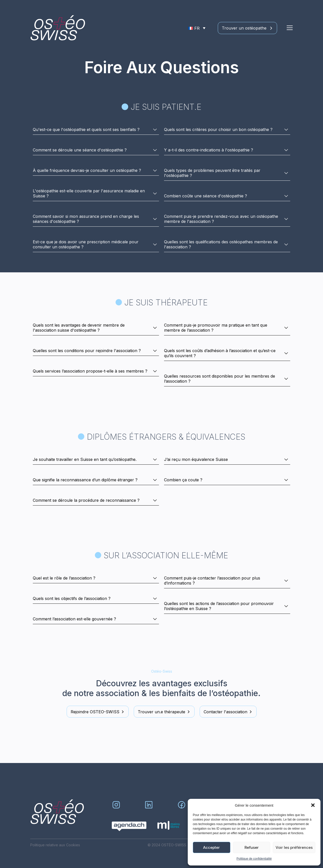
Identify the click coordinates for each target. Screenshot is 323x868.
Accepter (211, 847)
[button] (313, 805)
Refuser (252, 847)
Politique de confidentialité (254, 859)
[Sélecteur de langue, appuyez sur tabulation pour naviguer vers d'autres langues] (197, 28)
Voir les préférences (294, 847)
